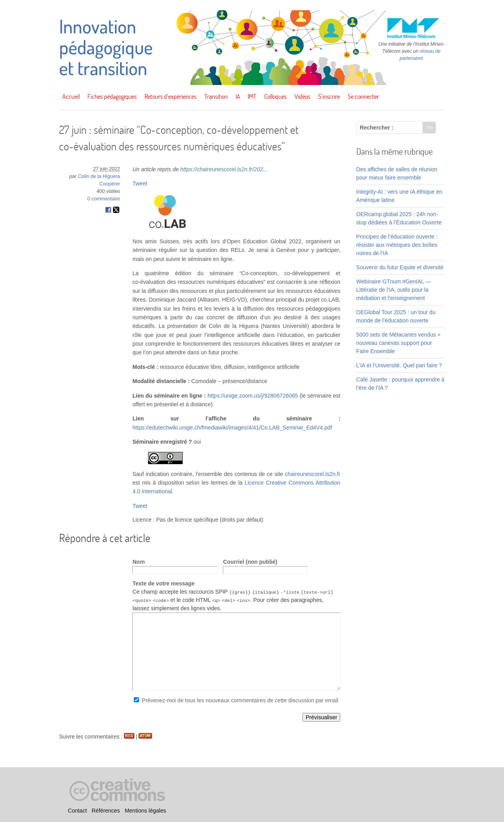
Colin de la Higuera (99, 176)
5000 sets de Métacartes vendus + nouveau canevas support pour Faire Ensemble (398, 343)
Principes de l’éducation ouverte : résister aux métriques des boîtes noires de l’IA (397, 245)
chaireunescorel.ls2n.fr (313, 474)
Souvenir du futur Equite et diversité (400, 267)
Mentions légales (145, 811)
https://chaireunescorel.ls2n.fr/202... (224, 169)
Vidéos (302, 96)
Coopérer (110, 184)
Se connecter (363, 96)
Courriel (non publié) (250, 562)
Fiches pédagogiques (112, 96)
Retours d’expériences (170, 96)
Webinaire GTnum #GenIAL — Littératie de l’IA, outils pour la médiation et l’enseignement (394, 290)
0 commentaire (104, 199)
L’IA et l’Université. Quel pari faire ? (399, 365)
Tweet (140, 183)
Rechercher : (377, 128)
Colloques (275, 96)
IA (238, 96)
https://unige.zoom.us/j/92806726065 (253, 396)
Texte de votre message (163, 583)
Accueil (71, 96)
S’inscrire (329, 96)
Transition (216, 96)
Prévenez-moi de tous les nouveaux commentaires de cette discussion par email (240, 700)
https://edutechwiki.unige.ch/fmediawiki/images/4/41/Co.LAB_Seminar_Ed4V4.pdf (232, 428)
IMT (252, 96)
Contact (77, 811)
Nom (138, 562)
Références (106, 811)
